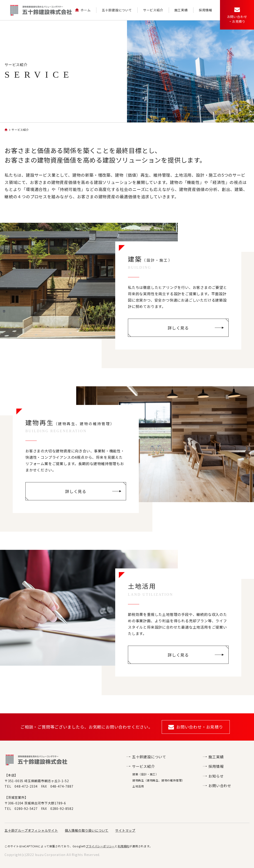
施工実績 (181, 10)
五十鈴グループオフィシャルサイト (31, 830)
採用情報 (206, 10)
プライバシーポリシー (100, 846)
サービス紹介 (153, 10)
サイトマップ (125, 830)
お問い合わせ (217, 786)
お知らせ (213, 776)
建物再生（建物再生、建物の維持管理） (159, 780)
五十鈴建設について (117, 10)
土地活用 (138, 786)
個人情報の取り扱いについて (87, 830)
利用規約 (123, 846)
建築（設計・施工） (145, 774)
